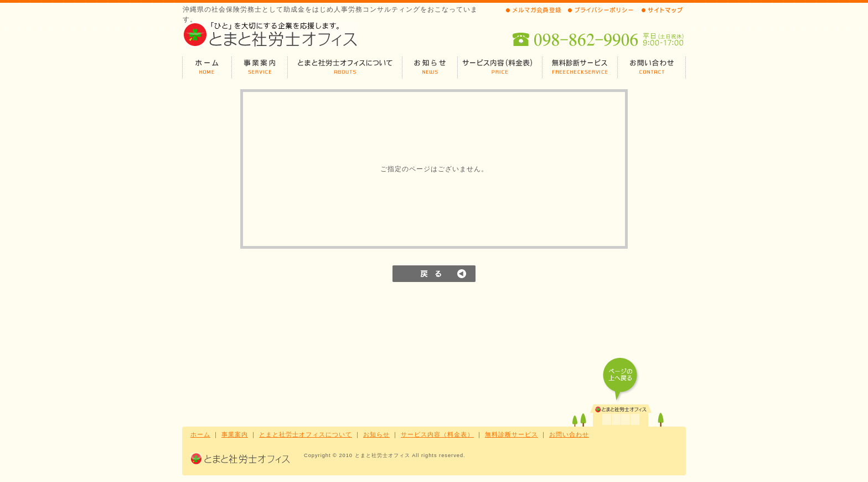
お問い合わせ (569, 434)
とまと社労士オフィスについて (306, 434)
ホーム (200, 434)
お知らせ (376, 434)
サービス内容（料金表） (437, 434)
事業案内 (235, 434)
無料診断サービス (512, 434)
